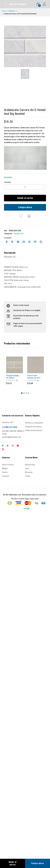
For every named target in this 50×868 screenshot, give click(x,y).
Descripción (10, 253)
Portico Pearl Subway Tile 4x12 (34, 377)
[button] (22, 393)
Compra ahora (25, 207)
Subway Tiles (19, 234)
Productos (12, 11)
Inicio (4, 11)
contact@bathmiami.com (12, 437)
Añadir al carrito (25, 198)
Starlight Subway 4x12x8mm (12, 377)
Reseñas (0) (10, 257)
